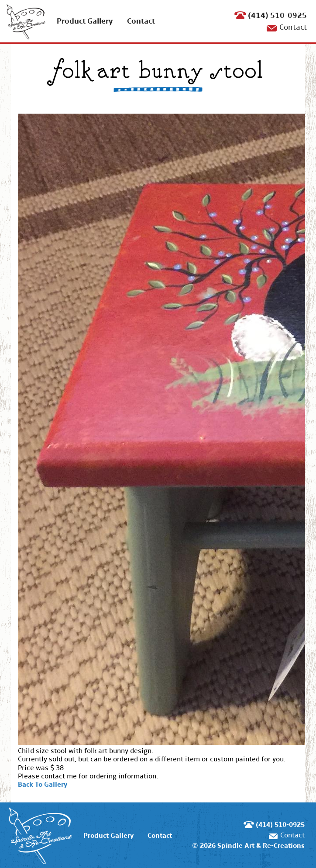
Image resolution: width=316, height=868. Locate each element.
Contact (141, 21)
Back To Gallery (43, 784)
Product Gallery (85, 21)
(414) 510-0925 (277, 16)
